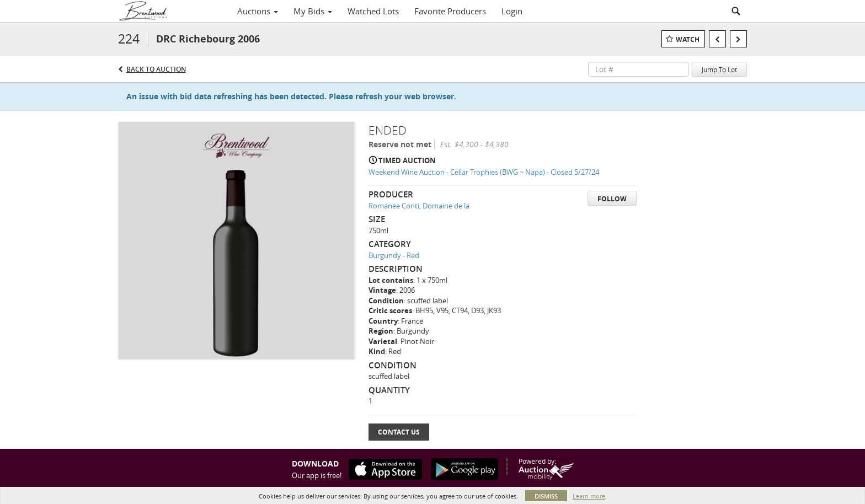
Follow (612, 199)
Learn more (589, 496)
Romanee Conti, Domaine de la (419, 206)
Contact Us (399, 432)
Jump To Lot (719, 69)
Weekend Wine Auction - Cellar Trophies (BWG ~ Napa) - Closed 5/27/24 (484, 172)
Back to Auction (156, 69)
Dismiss (546, 496)
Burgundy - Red (394, 255)
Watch (688, 39)
